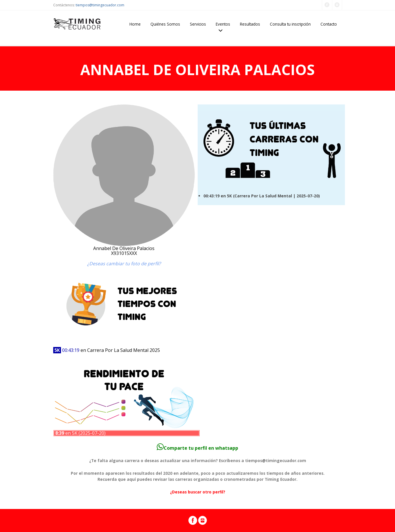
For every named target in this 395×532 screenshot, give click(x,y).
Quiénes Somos (165, 24)
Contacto (329, 24)
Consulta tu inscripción (290, 24)
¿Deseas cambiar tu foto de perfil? (124, 264)
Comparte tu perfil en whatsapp (198, 448)
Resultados (250, 24)
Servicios (198, 24)
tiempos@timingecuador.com (100, 5)
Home (135, 24)
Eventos (223, 24)
